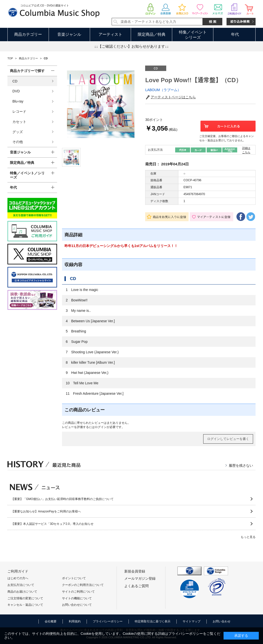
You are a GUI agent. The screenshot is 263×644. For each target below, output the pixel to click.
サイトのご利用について (78, 592)
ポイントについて (74, 578)
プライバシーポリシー (108, 621)
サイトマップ (192, 621)
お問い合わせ (222, 621)
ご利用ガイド (18, 571)
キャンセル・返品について (25, 605)
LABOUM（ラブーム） (163, 90)
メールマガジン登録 (140, 578)
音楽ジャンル (69, 34)
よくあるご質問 (136, 586)
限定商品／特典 (152, 34)
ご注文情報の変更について (25, 598)
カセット (19, 122)
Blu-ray (18, 101)
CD (15, 81)
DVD (16, 91)
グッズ (18, 132)
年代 (235, 34)
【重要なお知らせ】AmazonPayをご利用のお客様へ (46, 511)
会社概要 (51, 621)
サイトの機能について (77, 598)
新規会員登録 (135, 571)
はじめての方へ (18, 578)
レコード (19, 111)
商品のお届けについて (22, 592)
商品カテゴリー (28, 34)
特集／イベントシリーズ (193, 35)
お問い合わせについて (77, 605)
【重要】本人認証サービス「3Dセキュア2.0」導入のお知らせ (52, 524)
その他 (18, 142)
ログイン (101, 427)
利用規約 (75, 621)
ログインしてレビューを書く (228, 439)
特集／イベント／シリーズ (27, 175)
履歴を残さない (241, 465)
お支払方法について (21, 585)
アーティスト (110, 34)
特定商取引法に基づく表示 (153, 621)
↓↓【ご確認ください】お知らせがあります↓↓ (131, 46)
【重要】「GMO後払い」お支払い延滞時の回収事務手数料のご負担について (62, 499)
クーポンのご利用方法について (83, 585)
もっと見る (248, 537)
